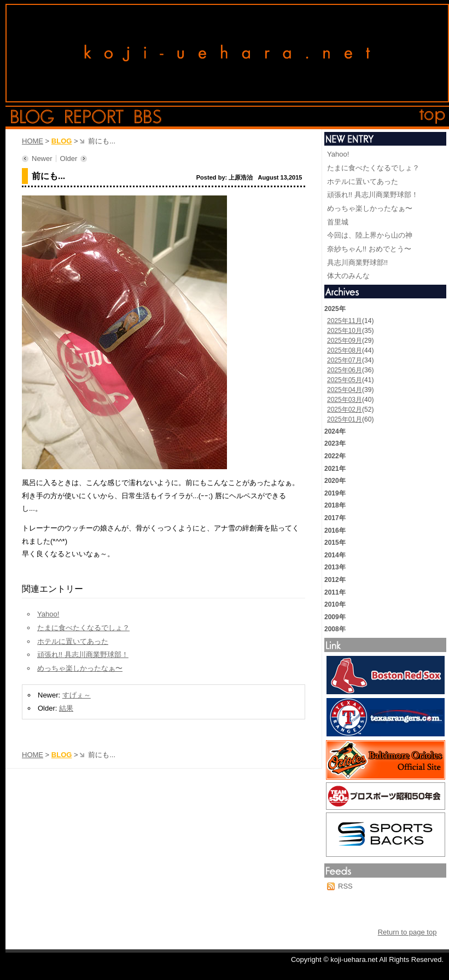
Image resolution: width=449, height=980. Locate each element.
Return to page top (407, 932)
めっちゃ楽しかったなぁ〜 (80, 668)
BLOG (62, 141)
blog (33, 117)
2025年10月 (345, 331)
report (94, 117)
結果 (66, 708)
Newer (42, 158)
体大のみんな (348, 276)
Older (69, 158)
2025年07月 (345, 360)
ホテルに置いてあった (73, 641)
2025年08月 (345, 350)
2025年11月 (345, 321)
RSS (345, 886)
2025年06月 (345, 370)
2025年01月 (345, 419)
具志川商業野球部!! (357, 263)
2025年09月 (345, 341)
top (433, 117)
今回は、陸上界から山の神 (370, 235)
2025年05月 (345, 380)
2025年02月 (345, 410)
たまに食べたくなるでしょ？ (83, 628)
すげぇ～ (77, 695)
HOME (33, 141)
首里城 (338, 222)
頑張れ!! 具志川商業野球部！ (83, 655)
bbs (148, 117)
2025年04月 (345, 390)
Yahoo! (48, 614)
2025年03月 (345, 400)
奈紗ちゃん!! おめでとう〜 (369, 249)
